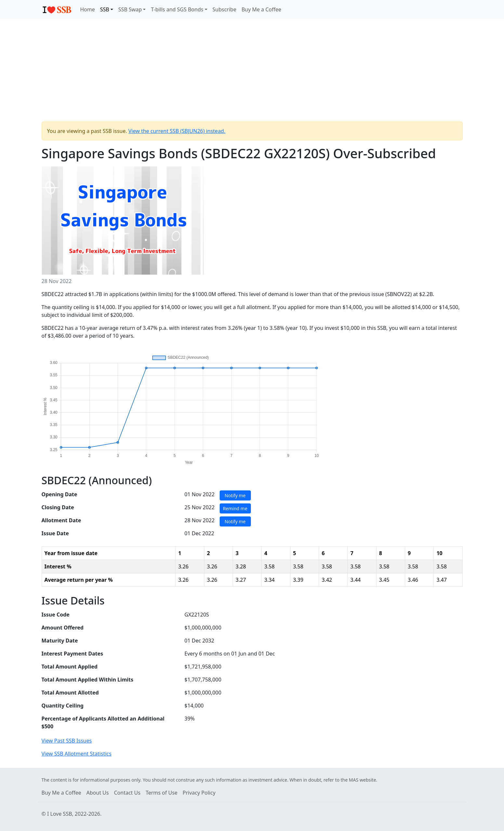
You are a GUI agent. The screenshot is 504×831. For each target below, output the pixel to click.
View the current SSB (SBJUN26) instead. (177, 131)
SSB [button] (105, 9)
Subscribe (224, 9)
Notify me (235, 495)
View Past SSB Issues (67, 741)
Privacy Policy (199, 793)
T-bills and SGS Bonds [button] (177, 9)
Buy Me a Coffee (261, 9)
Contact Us (127, 793)
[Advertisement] (252, 73)
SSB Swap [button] (130, 9)
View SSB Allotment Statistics (77, 754)
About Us (98, 793)
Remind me (235, 508)
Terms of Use (162, 793)
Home (88, 9)
